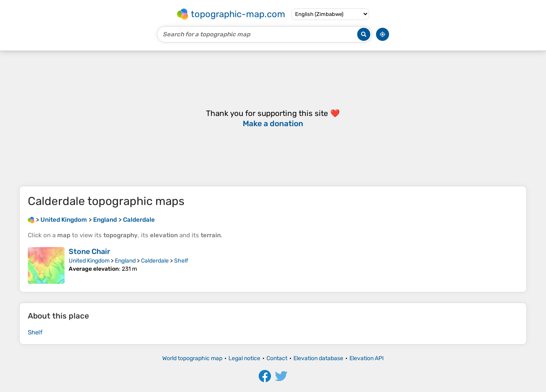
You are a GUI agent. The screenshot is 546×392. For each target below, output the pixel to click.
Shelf (181, 261)
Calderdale (155, 261)
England (125, 261)
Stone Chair (90, 252)
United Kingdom (89, 261)
